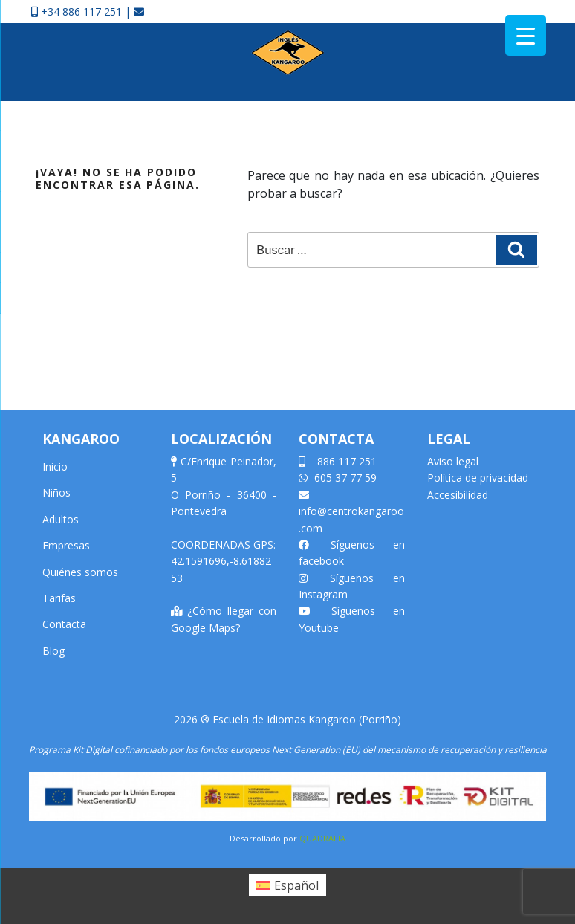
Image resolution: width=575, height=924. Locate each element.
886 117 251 (338, 461)
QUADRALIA (322, 838)
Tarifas (59, 598)
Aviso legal (453, 461)
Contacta (64, 624)
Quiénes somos (80, 572)
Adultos (61, 519)
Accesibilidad (458, 495)
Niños (56, 492)
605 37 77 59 (338, 478)
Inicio (55, 466)
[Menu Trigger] (526, 35)
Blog (53, 651)
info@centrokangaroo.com (351, 513)
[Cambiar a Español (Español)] (287, 885)
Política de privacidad (478, 478)
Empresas (66, 545)
